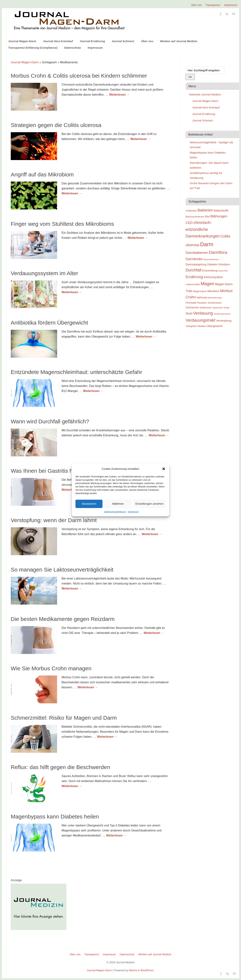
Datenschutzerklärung (115, 512)
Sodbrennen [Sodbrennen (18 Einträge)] (206, 308)
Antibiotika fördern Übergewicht (49, 323)
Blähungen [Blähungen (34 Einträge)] (219, 216)
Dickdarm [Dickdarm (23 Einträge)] (224, 264)
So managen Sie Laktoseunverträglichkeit (62, 570)
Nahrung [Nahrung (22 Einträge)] (202, 297)
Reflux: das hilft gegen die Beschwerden (60, 767)
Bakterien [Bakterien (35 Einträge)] (205, 210)
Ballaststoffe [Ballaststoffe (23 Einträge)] (221, 211)
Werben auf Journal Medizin (179, 41)
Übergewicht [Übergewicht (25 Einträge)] (214, 326)
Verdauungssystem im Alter (44, 273)
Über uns (196, 5)
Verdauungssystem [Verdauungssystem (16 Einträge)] (222, 314)
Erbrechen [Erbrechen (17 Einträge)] (223, 271)
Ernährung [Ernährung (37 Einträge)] (194, 277)
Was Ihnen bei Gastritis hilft (44, 471)
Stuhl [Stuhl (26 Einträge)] (189, 313)
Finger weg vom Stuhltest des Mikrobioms (62, 224)
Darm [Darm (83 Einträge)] (207, 244)
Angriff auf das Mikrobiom (42, 174)
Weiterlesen (119, 95)
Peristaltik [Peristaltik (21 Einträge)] (191, 303)
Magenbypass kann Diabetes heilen (55, 817)
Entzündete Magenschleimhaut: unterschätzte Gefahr (76, 372)
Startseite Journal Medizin (205, 94)
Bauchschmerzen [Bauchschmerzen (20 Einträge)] (195, 217)
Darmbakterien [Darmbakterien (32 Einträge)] (197, 253)
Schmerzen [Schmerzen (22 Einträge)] (192, 307)
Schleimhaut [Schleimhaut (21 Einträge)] (215, 303)
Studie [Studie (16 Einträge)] (227, 308)
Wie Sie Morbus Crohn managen (51, 668)
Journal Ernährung (92, 41)
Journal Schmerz (123, 41)
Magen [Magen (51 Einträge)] (207, 284)
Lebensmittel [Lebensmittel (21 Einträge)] (193, 284)
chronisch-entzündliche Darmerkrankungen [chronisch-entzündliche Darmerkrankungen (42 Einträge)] (203, 229)
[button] (164, 469)
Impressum (133, 512)
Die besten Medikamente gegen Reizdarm (63, 619)
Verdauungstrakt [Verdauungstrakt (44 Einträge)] (200, 320)
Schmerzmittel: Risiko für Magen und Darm (64, 718)
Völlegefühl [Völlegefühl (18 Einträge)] (191, 326)
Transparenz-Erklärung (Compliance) (33, 48)
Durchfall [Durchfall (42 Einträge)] (193, 270)
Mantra (133, 970)
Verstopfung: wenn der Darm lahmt (54, 520)
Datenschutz (72, 48)
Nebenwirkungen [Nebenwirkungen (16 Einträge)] (215, 298)
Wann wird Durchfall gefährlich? (50, 421)
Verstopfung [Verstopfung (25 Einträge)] (224, 321)
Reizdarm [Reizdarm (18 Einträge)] (202, 303)
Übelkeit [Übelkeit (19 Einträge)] (202, 326)
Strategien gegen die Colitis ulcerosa (56, 125)
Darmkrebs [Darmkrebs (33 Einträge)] (194, 259)
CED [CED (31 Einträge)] (189, 223)
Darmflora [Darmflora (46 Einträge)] (218, 252)
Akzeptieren (89, 504)
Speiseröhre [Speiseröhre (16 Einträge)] (218, 308)
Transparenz (213, 5)
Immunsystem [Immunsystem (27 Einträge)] (213, 277)
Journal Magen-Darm (22, 41)
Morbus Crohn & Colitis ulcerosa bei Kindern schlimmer (79, 76)
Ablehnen (118, 504)
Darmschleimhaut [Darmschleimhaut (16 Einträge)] (211, 259)
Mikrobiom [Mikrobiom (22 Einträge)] (213, 291)
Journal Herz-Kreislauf (58, 41)
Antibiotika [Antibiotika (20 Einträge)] (191, 211)
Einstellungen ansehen (149, 504)
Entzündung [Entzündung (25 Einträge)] (210, 270)
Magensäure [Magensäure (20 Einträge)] (200, 291)
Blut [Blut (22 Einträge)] (207, 216)
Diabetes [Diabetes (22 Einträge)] (212, 264)
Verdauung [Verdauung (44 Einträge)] (203, 313)
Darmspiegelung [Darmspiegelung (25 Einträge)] (196, 264)
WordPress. (147, 970)
